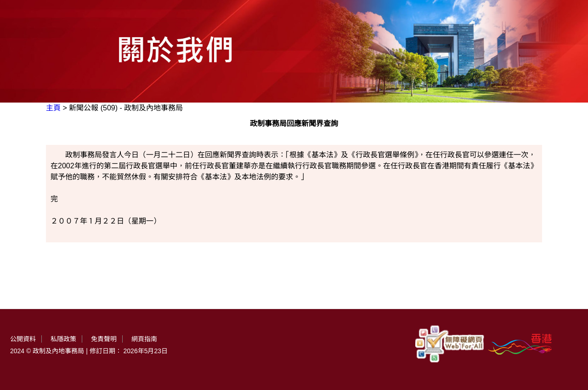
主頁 (53, 108)
